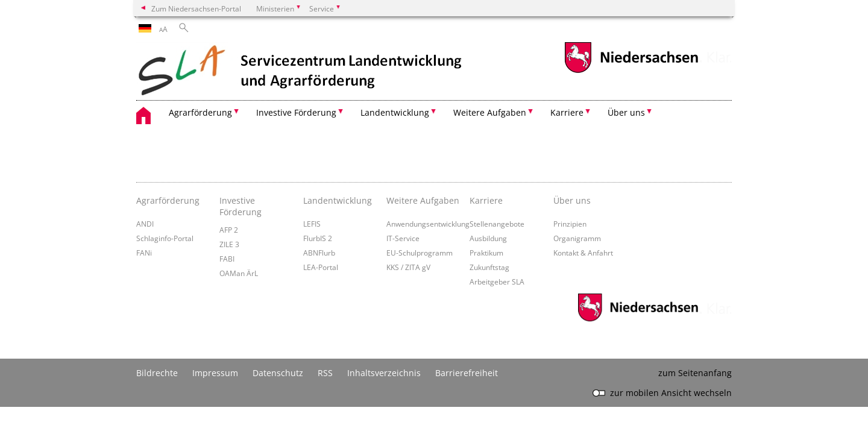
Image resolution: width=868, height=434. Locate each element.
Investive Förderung (241, 206)
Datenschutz (278, 373)
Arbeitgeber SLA (497, 281)
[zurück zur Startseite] (301, 71)
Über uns (572, 200)
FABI (227, 259)
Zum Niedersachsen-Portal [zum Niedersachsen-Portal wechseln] (196, 8)
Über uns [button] (626, 112)
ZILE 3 (229, 244)
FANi (144, 253)
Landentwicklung (338, 200)
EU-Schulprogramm (420, 253)
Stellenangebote (497, 224)
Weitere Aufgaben (423, 200)
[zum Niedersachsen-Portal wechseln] (631, 71)
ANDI (145, 224)
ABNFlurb (319, 253)
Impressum (215, 373)
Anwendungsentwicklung (428, 224)
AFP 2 (229, 230)
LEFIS (312, 224)
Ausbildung (488, 238)
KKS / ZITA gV (408, 267)
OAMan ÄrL (239, 273)
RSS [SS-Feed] (325, 373)
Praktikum (486, 253)
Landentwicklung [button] (395, 112)
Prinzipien (570, 224)
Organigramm (577, 238)
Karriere (486, 200)
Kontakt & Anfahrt (583, 253)
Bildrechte (157, 373)
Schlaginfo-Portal (165, 238)
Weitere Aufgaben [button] (490, 112)
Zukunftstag (489, 267)
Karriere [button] (567, 112)
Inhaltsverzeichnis (384, 373)
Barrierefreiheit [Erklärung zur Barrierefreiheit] (467, 373)
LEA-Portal (321, 267)
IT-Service (403, 238)
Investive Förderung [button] (296, 112)
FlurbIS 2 (318, 238)
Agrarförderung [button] (200, 112)
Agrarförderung (168, 200)
